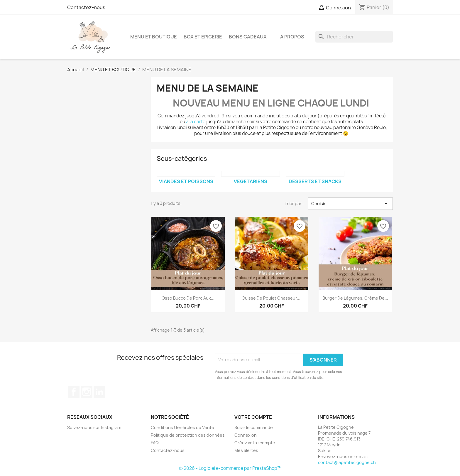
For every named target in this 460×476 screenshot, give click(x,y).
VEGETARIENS (251, 181)
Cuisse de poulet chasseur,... (272, 298)
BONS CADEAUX (248, 37)
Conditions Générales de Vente (182, 427)
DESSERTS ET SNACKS (315, 181)
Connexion (246, 435)
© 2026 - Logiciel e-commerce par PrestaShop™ (230, 468)
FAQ (155, 443)
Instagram (87, 392)
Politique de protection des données (188, 435)
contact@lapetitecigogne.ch (347, 462)
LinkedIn (99, 392)
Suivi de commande (254, 427)
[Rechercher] (354, 37)
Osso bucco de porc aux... (188, 298)
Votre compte (253, 417)
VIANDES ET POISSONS (186, 181)
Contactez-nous (86, 7)
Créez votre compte (255, 443)
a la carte (196, 122)
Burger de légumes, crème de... (355, 298)
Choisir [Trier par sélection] (350, 204)
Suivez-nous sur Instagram (94, 427)
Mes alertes (246, 450)
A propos (292, 37)
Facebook (74, 392)
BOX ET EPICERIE (203, 37)
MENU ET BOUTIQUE (154, 37)
